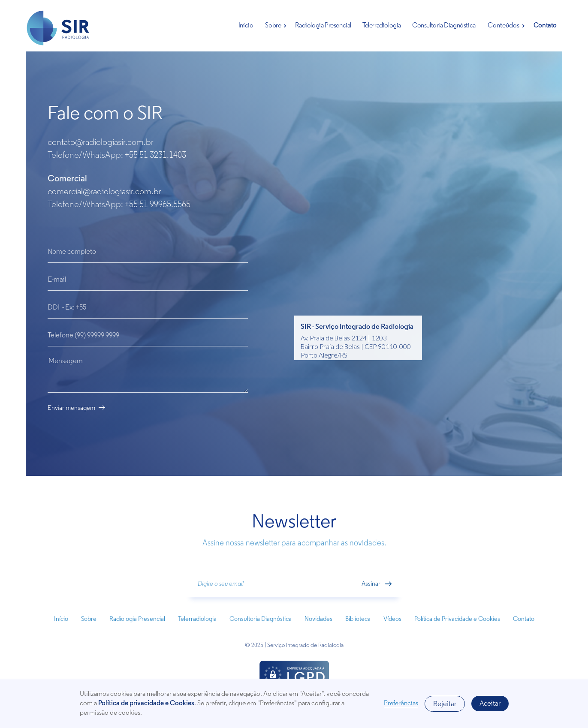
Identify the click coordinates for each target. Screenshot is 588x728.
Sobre (273, 26)
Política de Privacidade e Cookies (457, 625)
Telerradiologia (382, 26)
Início (246, 26)
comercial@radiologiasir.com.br (104, 192)
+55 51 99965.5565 (158, 205)
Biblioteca (358, 625)
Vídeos (392, 625)
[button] (274, 26)
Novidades (318, 625)
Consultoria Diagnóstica (444, 26)
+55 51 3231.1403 (155, 155)
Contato (545, 26)
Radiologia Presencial (323, 26)
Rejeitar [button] (445, 704)
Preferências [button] (401, 704)
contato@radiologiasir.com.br (101, 143)
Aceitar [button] (490, 704)
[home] (58, 30)
